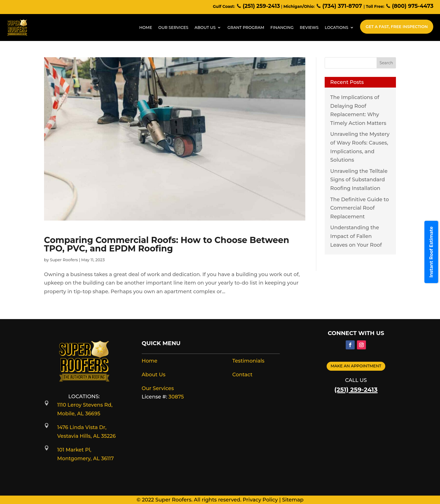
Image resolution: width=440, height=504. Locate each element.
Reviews (309, 28)
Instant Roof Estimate (431, 252)
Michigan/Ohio (299, 6)
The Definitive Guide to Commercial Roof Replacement (360, 208)
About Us (205, 28)
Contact (242, 375)
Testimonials (248, 361)
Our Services (173, 28)
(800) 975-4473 (409, 6)
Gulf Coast (224, 6)
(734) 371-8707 (340, 6)
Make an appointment (356, 366)
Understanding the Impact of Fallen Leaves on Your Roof (356, 236)
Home (146, 28)
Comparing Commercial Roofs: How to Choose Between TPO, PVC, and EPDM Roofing (167, 244)
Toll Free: (375, 6)
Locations (336, 28)
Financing (282, 28)
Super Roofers (64, 260)
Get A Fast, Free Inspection (397, 27)
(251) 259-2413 (258, 6)
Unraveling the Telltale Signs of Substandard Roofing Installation (359, 180)
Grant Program (246, 28)
